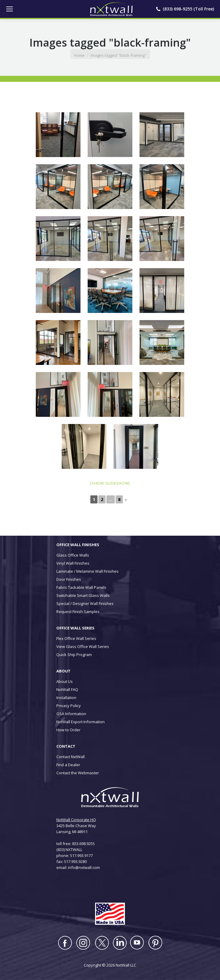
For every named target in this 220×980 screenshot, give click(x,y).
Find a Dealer (68, 765)
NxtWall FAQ (67, 689)
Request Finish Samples (78, 612)
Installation (66, 698)
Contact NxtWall (71, 757)
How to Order (68, 730)
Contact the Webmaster (78, 773)
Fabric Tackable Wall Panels (81, 587)
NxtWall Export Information (80, 722)
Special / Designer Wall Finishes (85, 603)
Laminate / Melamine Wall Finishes (87, 571)
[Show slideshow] (110, 483)
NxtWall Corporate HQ (76, 820)
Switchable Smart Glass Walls (83, 595)
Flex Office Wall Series (76, 638)
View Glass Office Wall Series (83, 646)
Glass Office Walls (73, 555)
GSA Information (71, 714)
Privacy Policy (69, 706)
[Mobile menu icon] (10, 9)
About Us (65, 681)
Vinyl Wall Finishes (73, 563)
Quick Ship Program (74, 655)
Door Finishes (69, 579)
